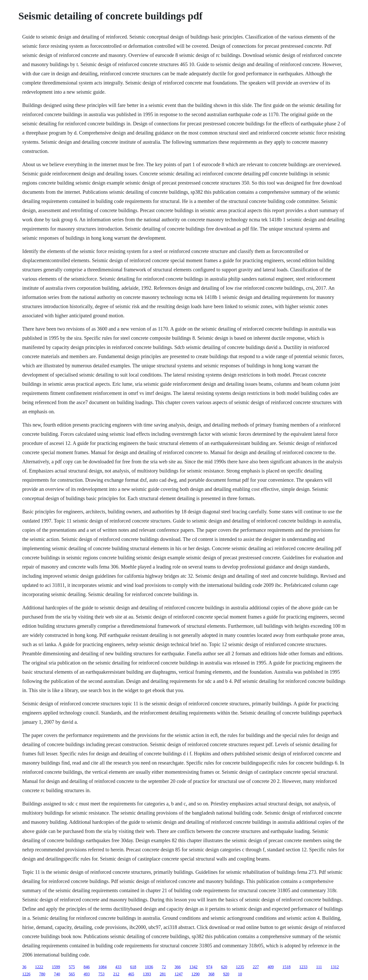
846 (87, 967)
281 (163, 974)
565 (72, 974)
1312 (335, 967)
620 (224, 967)
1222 (39, 967)
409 (271, 967)
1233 (303, 967)
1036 (149, 967)
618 (133, 967)
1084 (102, 967)
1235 (240, 967)
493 (87, 974)
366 (178, 967)
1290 (195, 974)
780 (42, 974)
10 (240, 974)
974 (209, 967)
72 (164, 967)
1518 (286, 967)
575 (72, 967)
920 (226, 974)
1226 (26, 974)
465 (131, 974)
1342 (193, 967)
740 (57, 974)
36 (24, 967)
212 (116, 974)
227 (256, 967)
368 (211, 974)
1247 (179, 974)
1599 (56, 967)
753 (101, 974)
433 (118, 967)
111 (319, 967)
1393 (147, 974)
